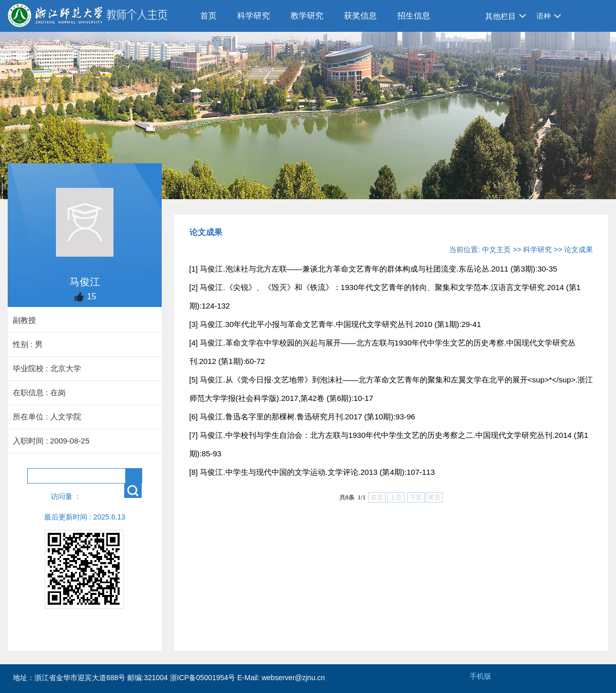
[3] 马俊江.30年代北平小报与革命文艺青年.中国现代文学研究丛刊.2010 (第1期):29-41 (335, 324)
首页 (208, 16)
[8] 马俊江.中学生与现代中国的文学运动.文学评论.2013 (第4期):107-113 (312, 472)
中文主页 (496, 249)
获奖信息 (360, 16)
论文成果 (579, 249)
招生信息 (414, 16)
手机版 (480, 676)
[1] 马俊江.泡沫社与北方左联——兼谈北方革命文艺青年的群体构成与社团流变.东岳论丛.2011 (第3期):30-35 (373, 269)
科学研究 (254, 16)
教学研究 (307, 16)
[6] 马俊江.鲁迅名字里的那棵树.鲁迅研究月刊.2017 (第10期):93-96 (302, 417)
